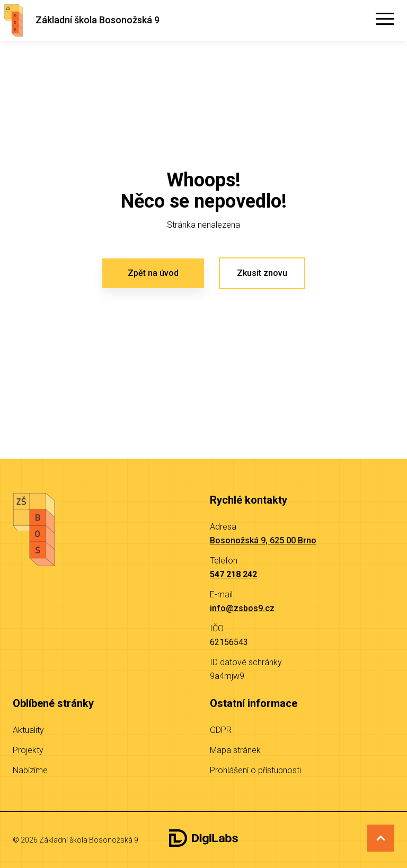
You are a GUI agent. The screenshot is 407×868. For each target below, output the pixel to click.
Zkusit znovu (262, 273)
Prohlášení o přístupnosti (255, 770)
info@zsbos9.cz (242, 608)
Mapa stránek (235, 750)
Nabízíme (30, 770)
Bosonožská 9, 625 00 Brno (263, 540)
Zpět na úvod (153, 273)
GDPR (221, 730)
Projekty (28, 750)
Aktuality (28, 730)
